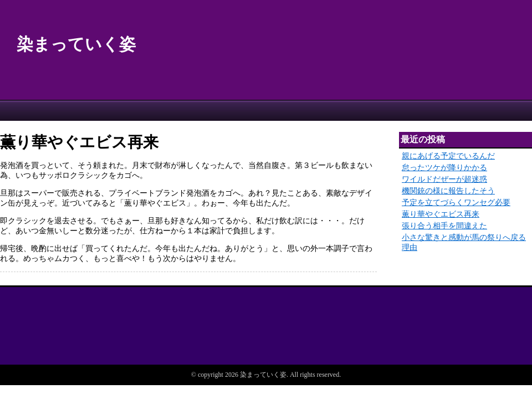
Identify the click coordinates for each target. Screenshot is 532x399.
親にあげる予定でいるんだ (448, 156)
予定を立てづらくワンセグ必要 (456, 203)
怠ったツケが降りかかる (444, 168)
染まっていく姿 (76, 44)
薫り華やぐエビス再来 (441, 214)
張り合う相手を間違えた (444, 226)
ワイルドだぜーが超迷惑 (444, 179)
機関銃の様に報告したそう (448, 191)
